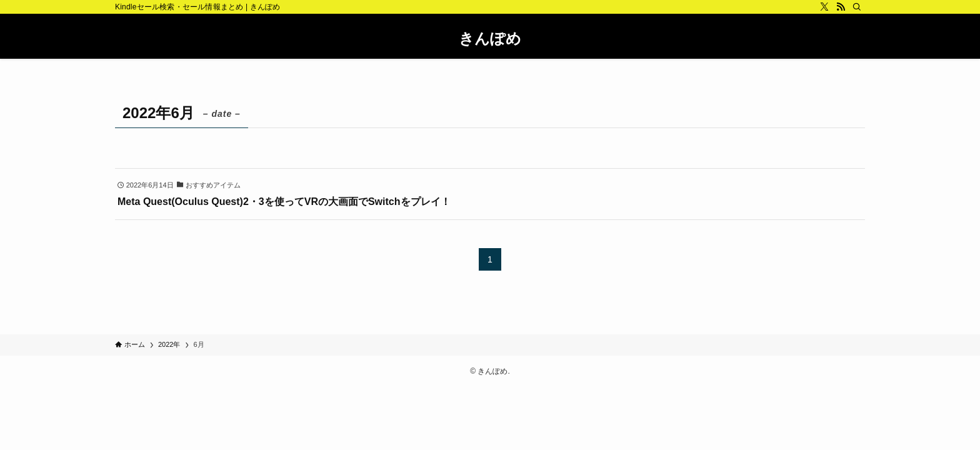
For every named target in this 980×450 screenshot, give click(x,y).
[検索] (857, 7)
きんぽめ (490, 39)
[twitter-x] (824, 7)
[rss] (841, 7)
